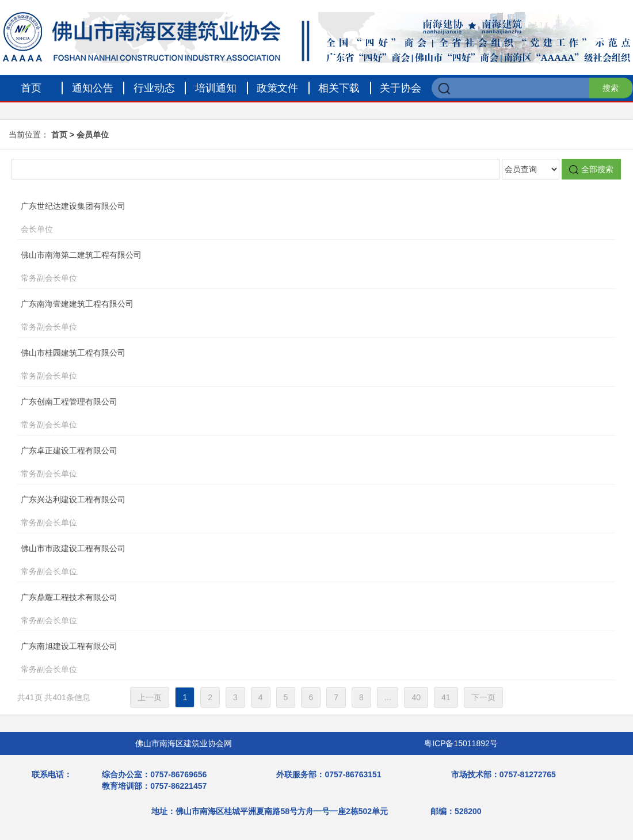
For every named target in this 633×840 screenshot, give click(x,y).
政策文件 (277, 88)
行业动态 (154, 88)
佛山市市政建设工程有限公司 (295, 561)
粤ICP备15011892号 (461, 743)
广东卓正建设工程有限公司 (295, 463)
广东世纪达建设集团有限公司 (295, 219)
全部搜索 (591, 169)
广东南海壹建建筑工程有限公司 (295, 316)
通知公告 (93, 88)
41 (446, 697)
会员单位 (93, 135)
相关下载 (339, 88)
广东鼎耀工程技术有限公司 (295, 610)
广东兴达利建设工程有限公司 (295, 512)
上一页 (150, 697)
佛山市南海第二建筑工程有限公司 (295, 268)
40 (416, 697)
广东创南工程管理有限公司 (295, 414)
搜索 (611, 88)
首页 (31, 88)
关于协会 (401, 88)
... (388, 697)
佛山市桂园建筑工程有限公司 (295, 365)
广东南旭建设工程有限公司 (295, 659)
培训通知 (216, 88)
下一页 (483, 697)
